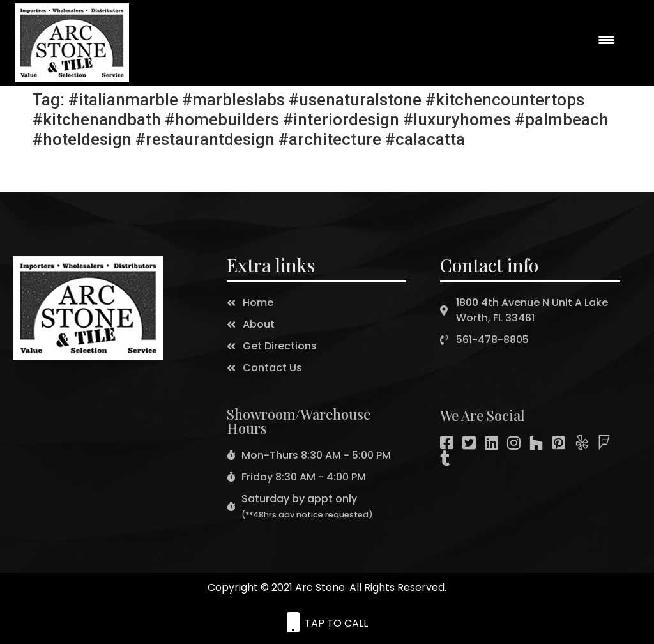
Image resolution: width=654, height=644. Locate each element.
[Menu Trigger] (607, 40)
